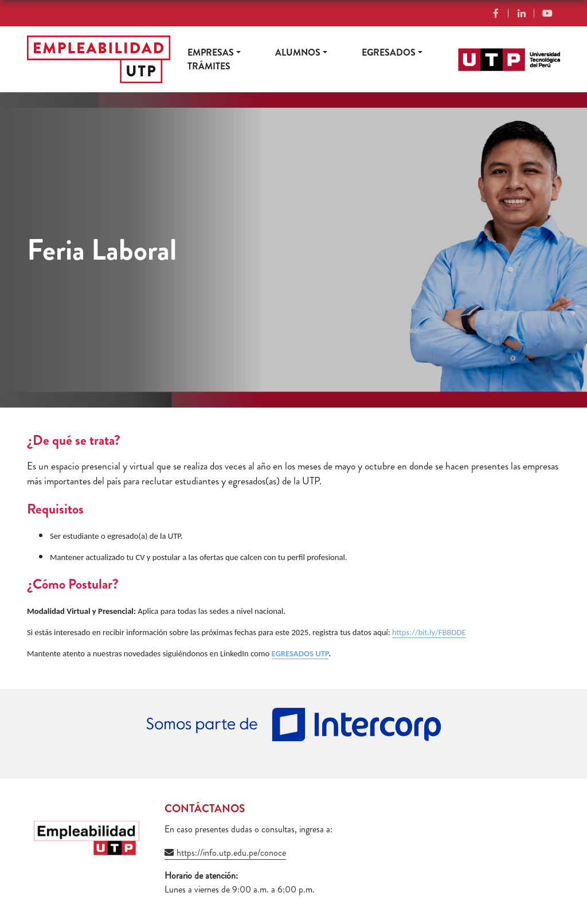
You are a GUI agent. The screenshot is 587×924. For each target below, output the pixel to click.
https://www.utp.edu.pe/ (502, 55)
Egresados (389, 52)
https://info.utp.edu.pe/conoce (231, 853)
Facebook (496, 13)
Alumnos (298, 52)
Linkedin (521, 13)
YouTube (547, 13)
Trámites (209, 66)
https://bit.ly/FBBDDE (429, 632)
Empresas (211, 52)
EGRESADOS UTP (300, 653)
